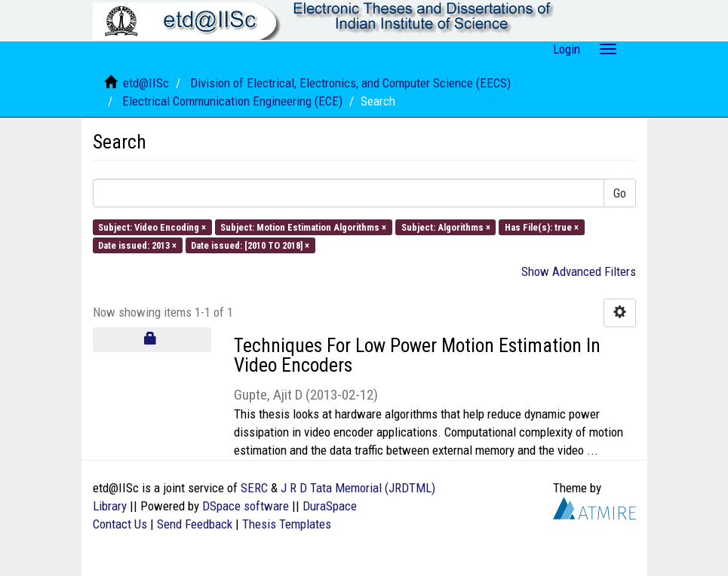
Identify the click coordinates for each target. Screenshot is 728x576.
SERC (254, 488)
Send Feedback (195, 524)
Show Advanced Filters (579, 271)
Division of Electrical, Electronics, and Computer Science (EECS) (350, 83)
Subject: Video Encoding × (152, 227)
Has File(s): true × (542, 227)
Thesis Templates (287, 524)
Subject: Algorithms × (446, 227)
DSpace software (246, 506)
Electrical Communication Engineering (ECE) (232, 101)
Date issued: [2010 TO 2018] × (250, 245)
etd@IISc (146, 83)
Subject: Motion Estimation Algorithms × (303, 227)
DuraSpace (330, 506)
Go (620, 193)
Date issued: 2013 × (137, 245)
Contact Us (120, 524)
